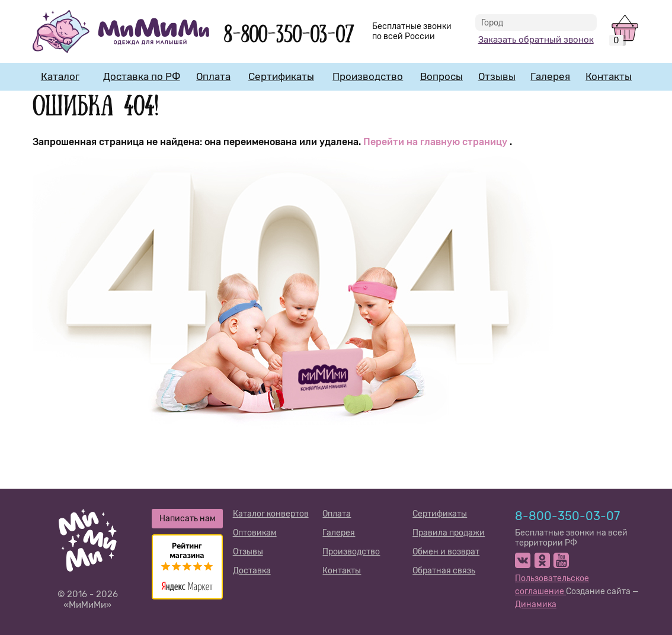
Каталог (60, 76)
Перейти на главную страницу (436, 142)
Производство (368, 76)
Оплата (213, 76)
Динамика (536, 604)
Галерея (550, 76)
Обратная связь (444, 571)
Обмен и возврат (446, 552)
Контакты (609, 76)
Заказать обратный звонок (536, 40)
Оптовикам (255, 533)
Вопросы (441, 76)
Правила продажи (449, 533)
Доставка (252, 571)
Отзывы (497, 76)
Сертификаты (281, 76)
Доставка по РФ (142, 76)
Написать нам (188, 519)
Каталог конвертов (271, 514)
